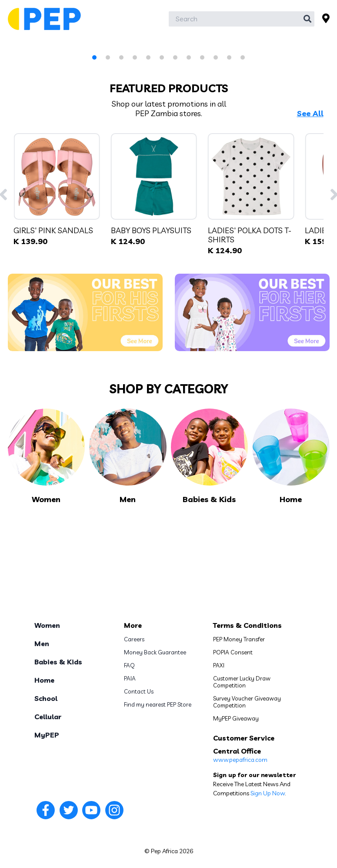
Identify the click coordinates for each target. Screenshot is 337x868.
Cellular (48, 717)
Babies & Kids (58, 662)
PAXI (219, 665)
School (46, 698)
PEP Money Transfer (239, 639)
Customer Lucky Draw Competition (242, 682)
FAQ (129, 665)
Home (44, 680)
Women (47, 625)
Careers (134, 639)
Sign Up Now (268, 793)
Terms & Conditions (247, 625)
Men (42, 643)
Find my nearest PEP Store (158, 704)
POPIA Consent (233, 652)
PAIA (130, 678)
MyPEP (47, 735)
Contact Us (139, 691)
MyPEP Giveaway (236, 718)
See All (310, 114)
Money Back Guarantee (155, 652)
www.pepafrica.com (240, 760)
